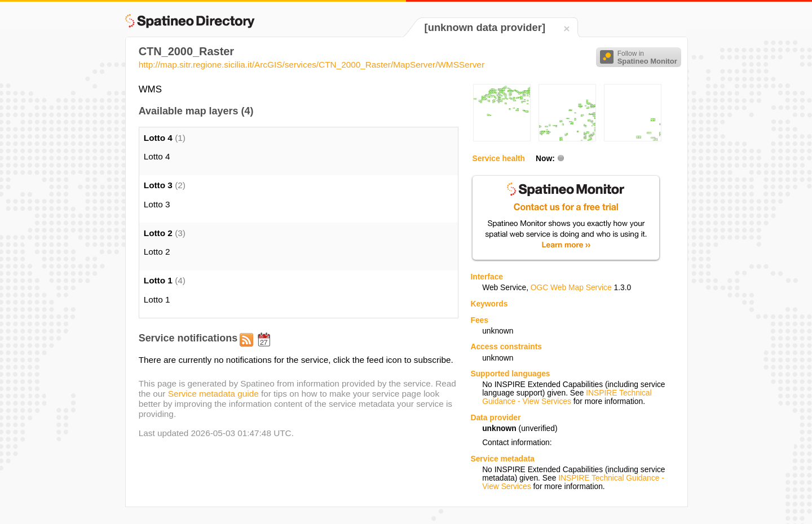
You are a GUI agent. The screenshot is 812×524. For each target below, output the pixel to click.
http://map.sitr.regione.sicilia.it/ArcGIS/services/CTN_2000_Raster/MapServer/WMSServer (312, 65)
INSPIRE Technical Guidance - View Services (567, 397)
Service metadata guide (213, 394)
